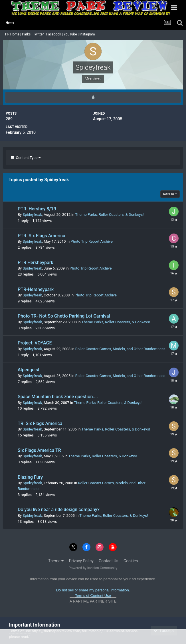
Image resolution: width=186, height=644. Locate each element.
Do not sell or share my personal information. (93, 590)
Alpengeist (29, 370)
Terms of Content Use (93, 596)
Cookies (131, 561)
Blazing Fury (30, 477)
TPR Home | (12, 34)
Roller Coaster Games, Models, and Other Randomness (120, 349)
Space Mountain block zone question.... (58, 397)
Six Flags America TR (39, 450)
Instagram (87, 34)
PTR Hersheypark (36, 263)
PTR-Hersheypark (36, 289)
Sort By (170, 194)
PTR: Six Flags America (42, 236)
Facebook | (55, 34)
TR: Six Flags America (40, 423)
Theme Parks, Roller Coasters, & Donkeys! (110, 215)
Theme (56, 561)
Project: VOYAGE (35, 343)
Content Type (26, 158)
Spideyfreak (32, 215)
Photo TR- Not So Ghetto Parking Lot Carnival (64, 316)
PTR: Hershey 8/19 (37, 209)
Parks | (28, 34)
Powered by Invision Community (93, 568)
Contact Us (109, 561)
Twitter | (40, 34)
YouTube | (72, 34)
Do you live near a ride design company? (59, 510)
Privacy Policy (81, 561)
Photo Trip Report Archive (91, 241)
